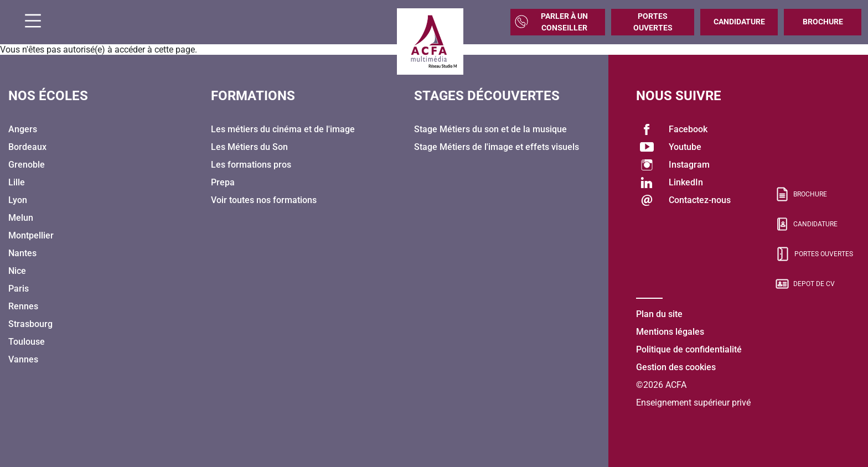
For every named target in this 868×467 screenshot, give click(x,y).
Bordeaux (27, 147)
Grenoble (27, 165)
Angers (23, 129)
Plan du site (659, 314)
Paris (19, 289)
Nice (17, 271)
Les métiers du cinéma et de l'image (283, 129)
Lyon (18, 200)
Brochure (823, 22)
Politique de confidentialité (689, 349)
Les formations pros (251, 165)
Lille (17, 182)
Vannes (23, 359)
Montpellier (31, 235)
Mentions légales (670, 332)
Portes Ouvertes (653, 22)
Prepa (223, 182)
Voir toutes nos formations (264, 200)
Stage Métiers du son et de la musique (490, 129)
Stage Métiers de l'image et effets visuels (497, 147)
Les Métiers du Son (249, 147)
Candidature (739, 22)
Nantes (22, 253)
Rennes (23, 306)
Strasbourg (30, 324)
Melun (21, 218)
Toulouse (27, 342)
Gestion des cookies (676, 367)
